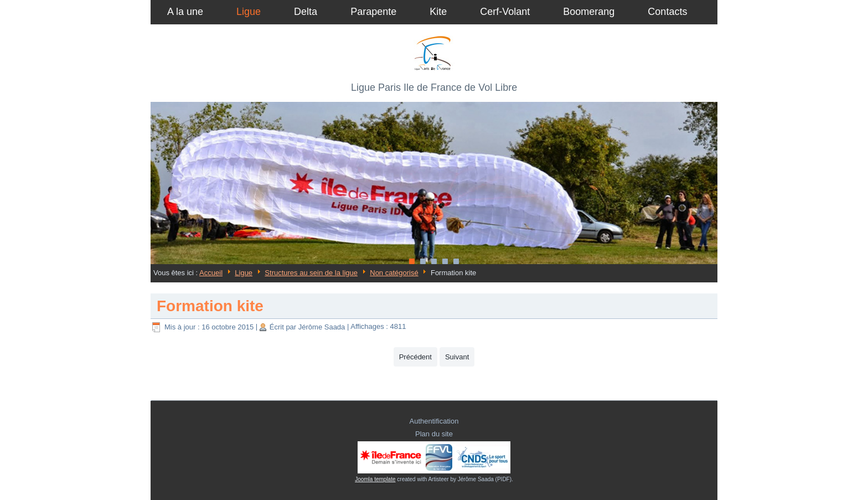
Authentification (434, 421)
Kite (438, 12)
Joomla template (375, 479)
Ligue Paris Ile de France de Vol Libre (434, 87)
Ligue (249, 12)
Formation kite (210, 306)
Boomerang (589, 12)
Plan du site (434, 434)
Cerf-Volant (505, 12)
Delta (306, 12)
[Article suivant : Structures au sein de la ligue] (457, 357)
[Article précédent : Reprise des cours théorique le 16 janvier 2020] (415, 357)
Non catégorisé (394, 273)
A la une (185, 12)
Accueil (211, 273)
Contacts (667, 12)
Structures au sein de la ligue (311, 273)
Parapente (373, 12)
